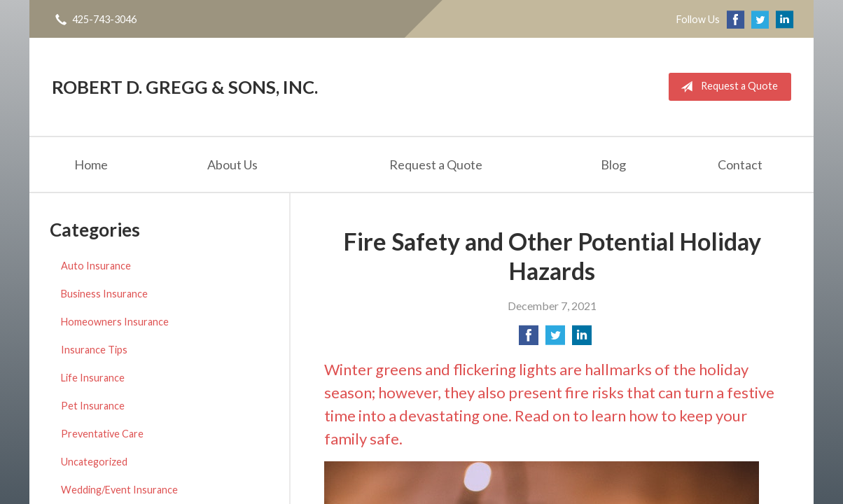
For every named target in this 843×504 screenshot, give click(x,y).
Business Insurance (104, 294)
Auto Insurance (96, 266)
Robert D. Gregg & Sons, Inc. (185, 87)
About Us (232, 164)
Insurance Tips (94, 350)
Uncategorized (94, 462)
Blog (613, 164)
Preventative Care (102, 434)
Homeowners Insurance (115, 322)
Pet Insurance (93, 406)
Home (91, 164)
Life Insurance (93, 378)
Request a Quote (726, 87)
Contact (740, 164)
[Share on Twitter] (555, 339)
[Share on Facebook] (529, 339)
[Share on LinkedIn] (582, 339)
